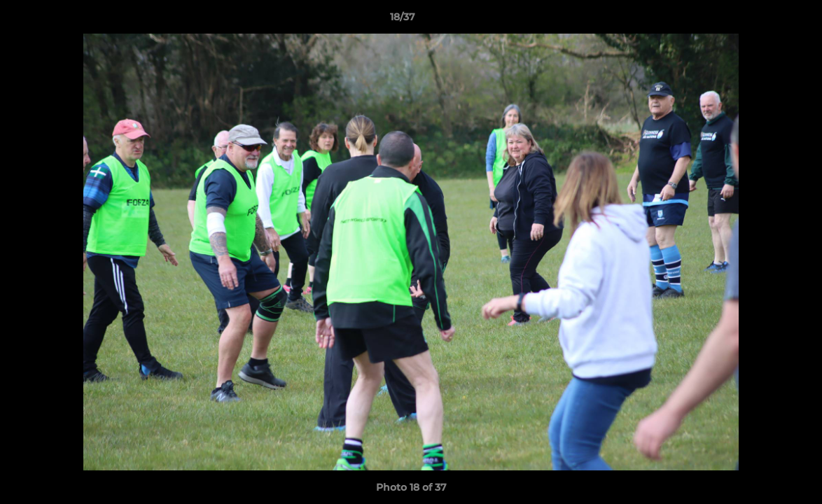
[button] (763, 20)
